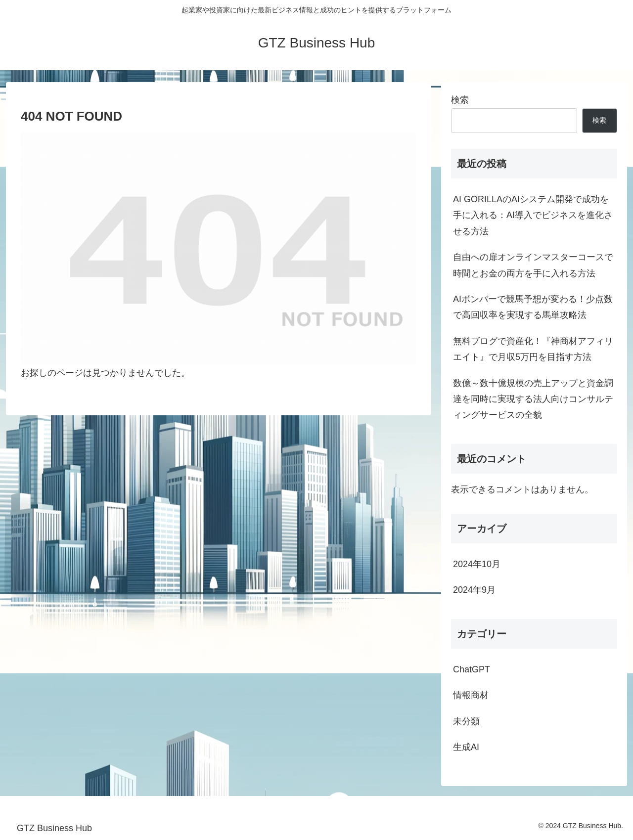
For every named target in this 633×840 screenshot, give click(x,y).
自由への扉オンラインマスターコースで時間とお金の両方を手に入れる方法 (533, 265)
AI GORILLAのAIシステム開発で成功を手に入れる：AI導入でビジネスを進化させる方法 (533, 215)
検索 (460, 100)
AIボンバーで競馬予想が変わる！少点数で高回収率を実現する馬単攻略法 (533, 307)
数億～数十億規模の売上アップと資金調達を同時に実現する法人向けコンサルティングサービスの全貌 (533, 399)
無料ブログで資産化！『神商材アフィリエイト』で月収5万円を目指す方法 (533, 349)
